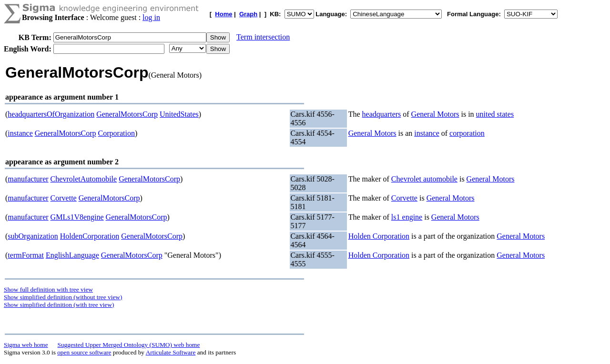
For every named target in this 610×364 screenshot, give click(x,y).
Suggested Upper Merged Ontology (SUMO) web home (129, 345)
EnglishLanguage (72, 255)
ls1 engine (407, 217)
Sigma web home (26, 345)
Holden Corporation (379, 236)
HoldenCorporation (90, 236)
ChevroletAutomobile (84, 179)
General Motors (435, 114)
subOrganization (33, 236)
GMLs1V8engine (77, 217)
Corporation (117, 133)
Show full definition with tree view (48, 289)
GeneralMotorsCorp (127, 114)
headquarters (382, 114)
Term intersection (263, 37)
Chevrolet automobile (424, 179)
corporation (467, 133)
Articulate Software (171, 352)
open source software (84, 352)
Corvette (64, 198)
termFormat (26, 255)
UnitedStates (179, 114)
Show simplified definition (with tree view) (59, 305)
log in (151, 17)
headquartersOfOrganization (51, 114)
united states (495, 114)
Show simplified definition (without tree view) (63, 297)
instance (20, 133)
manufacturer (28, 179)
